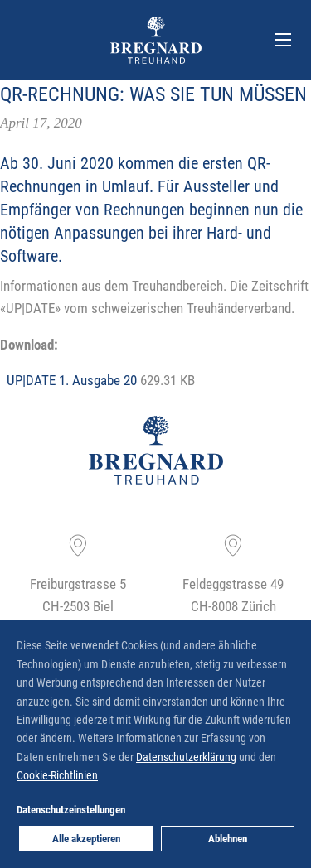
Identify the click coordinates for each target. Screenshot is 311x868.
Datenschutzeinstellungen (71, 809)
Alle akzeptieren (86, 838)
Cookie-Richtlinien (57, 775)
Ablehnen (228, 838)
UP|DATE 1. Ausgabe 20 (72, 380)
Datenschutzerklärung (186, 757)
